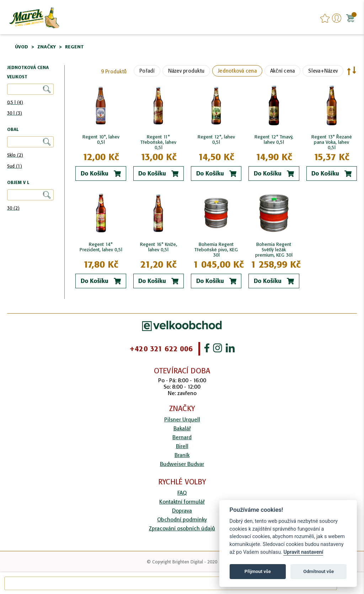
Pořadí (147, 71)
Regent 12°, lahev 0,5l (216, 140)
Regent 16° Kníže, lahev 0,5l (159, 247)
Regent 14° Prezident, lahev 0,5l (101, 247)
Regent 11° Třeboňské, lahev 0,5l (158, 142)
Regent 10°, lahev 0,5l (101, 140)
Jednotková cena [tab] (28, 68)
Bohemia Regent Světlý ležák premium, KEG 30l (274, 250)
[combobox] (171, 583)
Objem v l (18, 183)
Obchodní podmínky (182, 519)
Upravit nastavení (303, 552)
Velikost (17, 77)
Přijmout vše (258, 571)
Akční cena (283, 71)
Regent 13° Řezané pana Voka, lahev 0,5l (332, 142)
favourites (325, 18)
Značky (47, 47)
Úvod (22, 47)
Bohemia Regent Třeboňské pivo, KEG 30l (216, 250)
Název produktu (186, 71)
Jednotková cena (237, 71)
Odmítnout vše (318, 571)
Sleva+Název (323, 71)
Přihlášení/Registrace (337, 18)
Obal (13, 130)
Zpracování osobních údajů (182, 528)
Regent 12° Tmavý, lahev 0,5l (274, 140)
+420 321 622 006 (161, 349)
